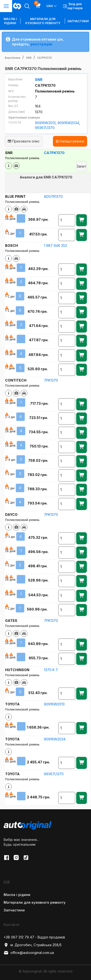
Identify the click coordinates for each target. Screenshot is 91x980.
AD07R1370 (53, 196)
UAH (52, 6)
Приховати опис (24, 141)
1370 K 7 (51, 670)
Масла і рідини (17, 895)
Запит (82, 166)
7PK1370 (51, 380)
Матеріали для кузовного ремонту (43, 21)
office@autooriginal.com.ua (29, 953)
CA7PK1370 (54, 153)
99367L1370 (45, 128)
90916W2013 (45, 123)
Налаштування (70, 141)
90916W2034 (68, 123)
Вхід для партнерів (73, 6)
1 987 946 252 (55, 245)
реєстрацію (41, 44)
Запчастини (78, 21)
